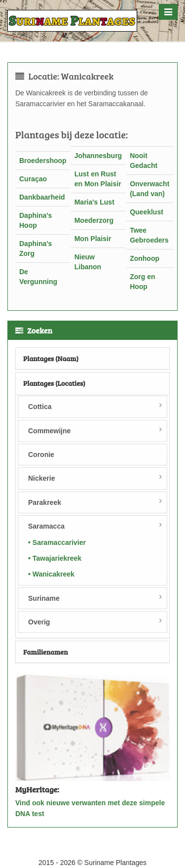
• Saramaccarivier (57, 542)
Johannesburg (98, 156)
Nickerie (41, 478)
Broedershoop (43, 161)
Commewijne (49, 431)
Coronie (41, 455)
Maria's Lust (94, 202)
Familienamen (46, 652)
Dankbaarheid (42, 197)
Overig (39, 622)
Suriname (44, 598)
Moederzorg (94, 220)
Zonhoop (145, 258)
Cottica (40, 407)
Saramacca (46, 526)
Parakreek (45, 502)
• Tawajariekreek (55, 558)
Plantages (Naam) (51, 358)
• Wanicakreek (51, 574)
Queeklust (147, 212)
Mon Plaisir (93, 239)
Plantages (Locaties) (54, 383)
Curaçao (33, 179)
